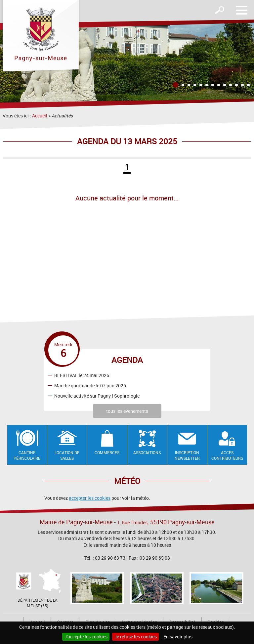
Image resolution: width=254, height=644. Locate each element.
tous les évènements (127, 411)
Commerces (107, 452)
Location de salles (67, 455)
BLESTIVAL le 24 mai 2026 (82, 375)
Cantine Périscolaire (27, 455)
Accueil (40, 116)
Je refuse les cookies (135, 637)
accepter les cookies (90, 498)
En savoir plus (178, 637)
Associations (147, 452)
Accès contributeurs (227, 455)
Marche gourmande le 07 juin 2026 (90, 385)
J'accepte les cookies (86, 637)
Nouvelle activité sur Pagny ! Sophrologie (97, 395)
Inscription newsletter (187, 455)
